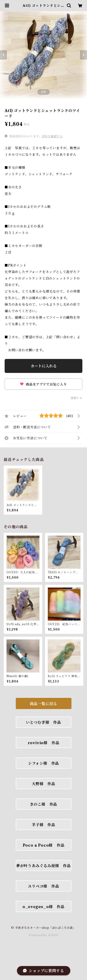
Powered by (43, 935)
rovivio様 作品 (44, 743)
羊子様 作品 (43, 825)
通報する (76, 398)
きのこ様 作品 (44, 804)
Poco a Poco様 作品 (44, 845)
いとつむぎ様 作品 (43, 722)
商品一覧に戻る (44, 704)
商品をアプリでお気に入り (43, 384)
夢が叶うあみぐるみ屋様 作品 (43, 866)
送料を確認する (52, 136)
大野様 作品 (43, 784)
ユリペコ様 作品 (43, 886)
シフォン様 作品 (43, 763)
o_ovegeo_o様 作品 (43, 907)
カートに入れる (44, 366)
